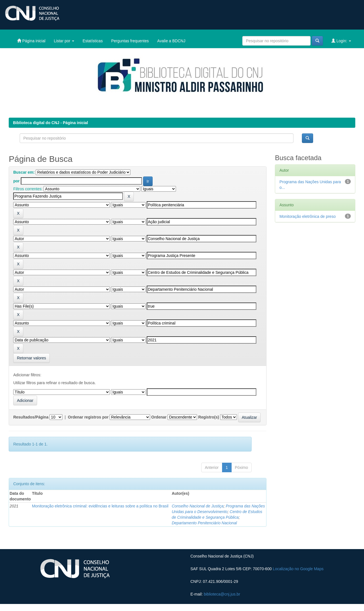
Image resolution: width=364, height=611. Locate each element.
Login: (341, 41)
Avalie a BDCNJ (171, 41)
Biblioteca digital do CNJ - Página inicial (50, 123)
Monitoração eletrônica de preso (308, 216)
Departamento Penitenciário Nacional (204, 523)
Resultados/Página (31, 417)
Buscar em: (24, 172)
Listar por (64, 41)
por (16, 181)
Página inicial (31, 41)
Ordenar (159, 417)
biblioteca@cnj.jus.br (222, 594)
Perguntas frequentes (130, 41)
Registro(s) (209, 417)
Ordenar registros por (88, 417)
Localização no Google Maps (298, 569)
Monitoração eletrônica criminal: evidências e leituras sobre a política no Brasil (100, 506)
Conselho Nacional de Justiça (198, 506)
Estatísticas (93, 41)
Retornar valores (31, 358)
